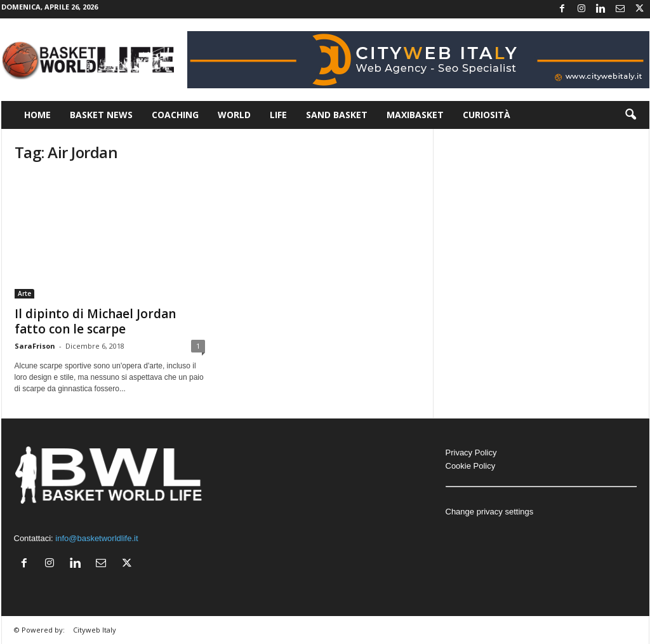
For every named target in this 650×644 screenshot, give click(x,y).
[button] (630, 115)
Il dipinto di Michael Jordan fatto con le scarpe (95, 321)
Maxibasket (415, 115)
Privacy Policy (471, 453)
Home (37, 115)
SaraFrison (35, 346)
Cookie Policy (471, 466)
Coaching (175, 115)
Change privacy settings (490, 512)
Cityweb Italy (95, 630)
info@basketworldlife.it (96, 538)
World (234, 115)
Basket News (101, 115)
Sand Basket (337, 115)
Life (278, 115)
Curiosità (487, 115)
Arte (24, 293)
